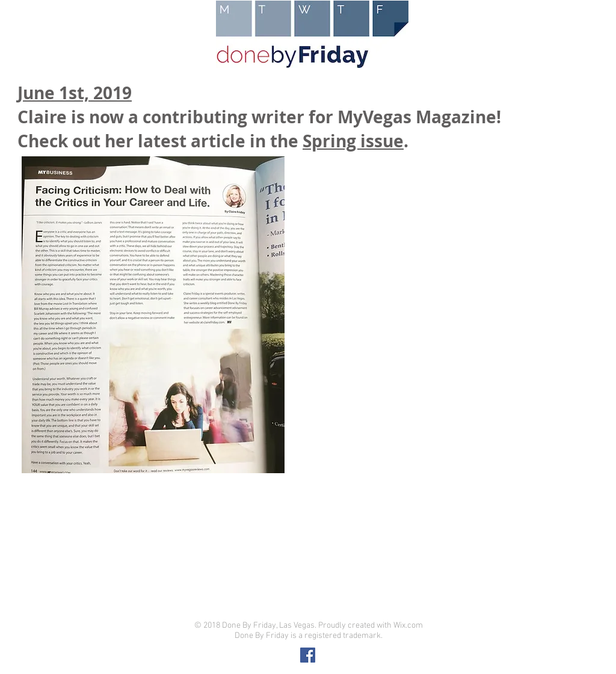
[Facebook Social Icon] (308, 655)
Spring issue (353, 141)
